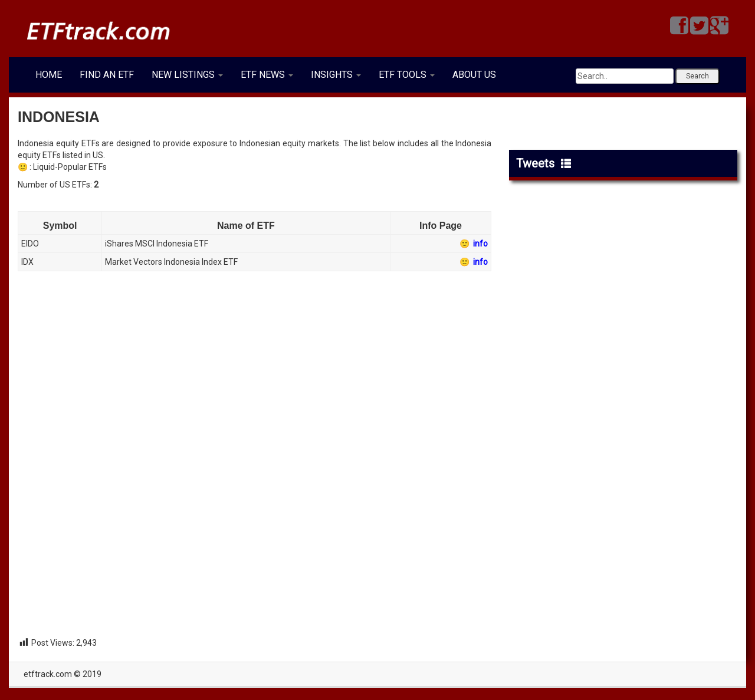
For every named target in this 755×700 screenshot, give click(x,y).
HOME (49, 75)
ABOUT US (474, 75)
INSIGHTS (336, 75)
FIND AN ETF (107, 75)
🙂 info (473, 244)
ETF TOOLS (407, 75)
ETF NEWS (267, 75)
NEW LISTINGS (187, 75)
